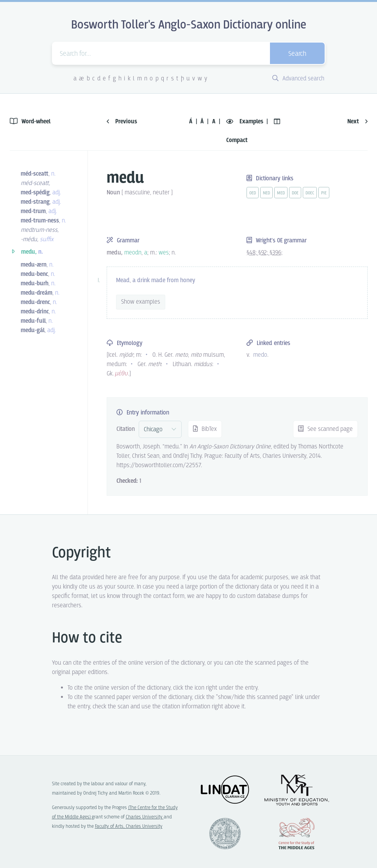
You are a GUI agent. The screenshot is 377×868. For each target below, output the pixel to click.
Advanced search (298, 79)
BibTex (205, 429)
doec (310, 193)
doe (295, 193)
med (281, 193)
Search (297, 54)
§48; (252, 253)
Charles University (145, 817)
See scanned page (325, 429)
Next (357, 122)
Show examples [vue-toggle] (141, 302)
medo (260, 355)
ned (266, 193)
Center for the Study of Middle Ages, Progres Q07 (297, 834)
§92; (264, 253)
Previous (122, 122)
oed (253, 193)
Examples (246, 122)
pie (324, 193)
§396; (276, 253)
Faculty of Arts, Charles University (129, 826)
